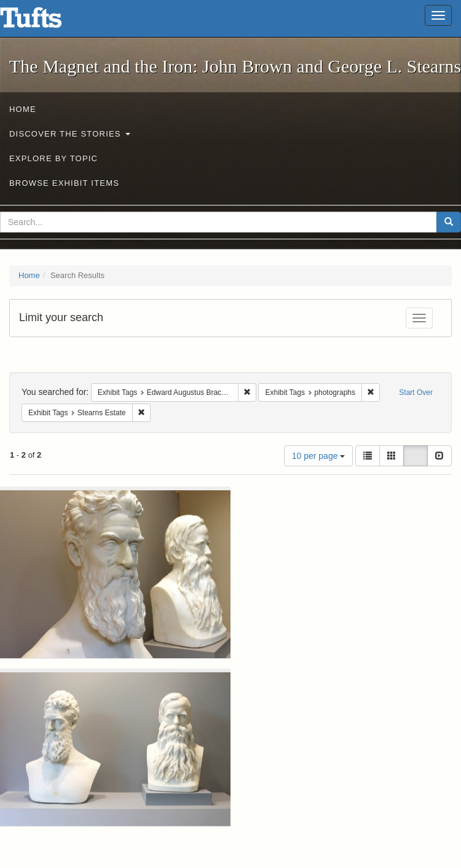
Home (23, 109)
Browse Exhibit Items (64, 183)
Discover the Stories (70, 134)
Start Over (416, 392)
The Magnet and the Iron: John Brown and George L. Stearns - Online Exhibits (46, 22)
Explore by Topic (53, 158)
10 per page (319, 456)
